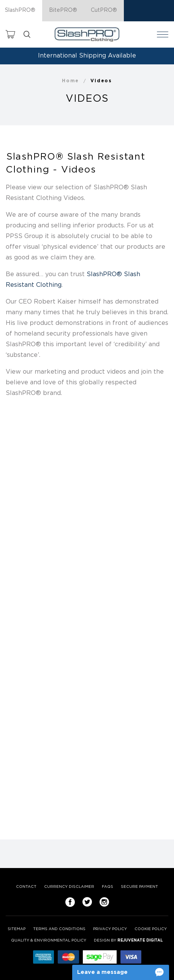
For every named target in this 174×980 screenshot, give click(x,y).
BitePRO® (63, 10)
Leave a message (102, 972)
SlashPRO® (20, 10)
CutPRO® (104, 10)
